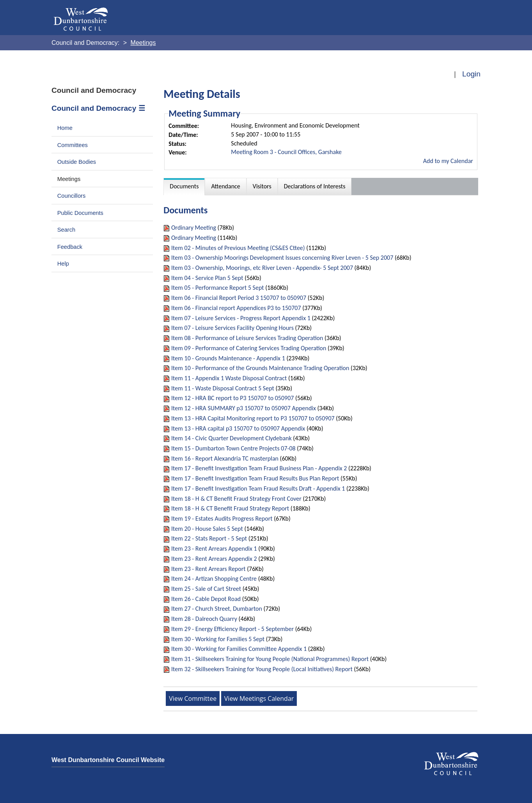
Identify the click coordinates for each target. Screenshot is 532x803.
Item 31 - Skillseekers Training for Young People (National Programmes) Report (270, 659)
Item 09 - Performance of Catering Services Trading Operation (249, 348)
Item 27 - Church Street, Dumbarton (217, 609)
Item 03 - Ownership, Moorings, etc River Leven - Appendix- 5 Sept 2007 (262, 268)
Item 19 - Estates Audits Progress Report (222, 518)
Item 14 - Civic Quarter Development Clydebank (231, 438)
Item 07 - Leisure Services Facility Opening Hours (232, 328)
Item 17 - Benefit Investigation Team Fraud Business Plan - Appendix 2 (259, 468)
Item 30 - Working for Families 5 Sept (218, 639)
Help (63, 264)
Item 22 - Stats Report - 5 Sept (209, 538)
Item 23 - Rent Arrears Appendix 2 (214, 559)
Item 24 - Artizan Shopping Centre (214, 579)
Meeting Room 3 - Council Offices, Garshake (286, 152)
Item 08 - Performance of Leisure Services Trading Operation (247, 338)
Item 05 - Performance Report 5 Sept (218, 288)
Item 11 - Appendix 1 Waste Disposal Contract (229, 378)
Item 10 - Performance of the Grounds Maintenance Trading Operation (260, 368)
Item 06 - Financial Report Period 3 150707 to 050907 (239, 298)
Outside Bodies (77, 162)
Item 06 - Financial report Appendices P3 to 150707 (236, 308)
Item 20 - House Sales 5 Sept (207, 529)
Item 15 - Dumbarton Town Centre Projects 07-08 (233, 448)
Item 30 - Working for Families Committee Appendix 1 (239, 649)
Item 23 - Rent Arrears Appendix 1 (214, 549)
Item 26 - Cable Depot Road (206, 599)
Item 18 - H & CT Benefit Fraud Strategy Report (230, 508)
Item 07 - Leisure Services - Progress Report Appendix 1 (241, 318)
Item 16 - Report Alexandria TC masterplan (225, 458)
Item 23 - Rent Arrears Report (208, 569)
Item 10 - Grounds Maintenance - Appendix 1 (228, 358)
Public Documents (80, 213)
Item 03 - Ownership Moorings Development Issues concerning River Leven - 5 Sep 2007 (282, 258)
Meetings (69, 179)
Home (65, 128)
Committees (73, 145)
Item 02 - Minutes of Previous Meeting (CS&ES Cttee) (238, 248)
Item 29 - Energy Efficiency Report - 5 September (232, 629)
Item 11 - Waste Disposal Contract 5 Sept (223, 388)
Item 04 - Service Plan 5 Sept (207, 278)
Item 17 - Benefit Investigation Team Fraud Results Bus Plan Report (255, 478)
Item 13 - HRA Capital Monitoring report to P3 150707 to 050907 (253, 418)
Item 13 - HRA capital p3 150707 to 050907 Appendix (238, 428)
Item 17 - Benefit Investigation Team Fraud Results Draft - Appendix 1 (258, 488)
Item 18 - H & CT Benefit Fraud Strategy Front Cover (236, 499)
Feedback (70, 247)
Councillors (72, 196)
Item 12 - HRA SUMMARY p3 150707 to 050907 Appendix (244, 408)
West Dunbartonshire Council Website (108, 760)
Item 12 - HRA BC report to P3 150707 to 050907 (232, 398)
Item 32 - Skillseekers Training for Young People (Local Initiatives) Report (262, 669)
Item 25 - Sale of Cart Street (206, 589)
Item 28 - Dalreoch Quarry (204, 619)
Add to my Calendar (448, 161)
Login (471, 74)
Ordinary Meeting (194, 228)
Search (66, 230)
